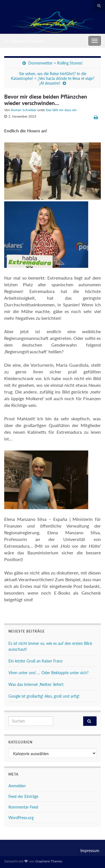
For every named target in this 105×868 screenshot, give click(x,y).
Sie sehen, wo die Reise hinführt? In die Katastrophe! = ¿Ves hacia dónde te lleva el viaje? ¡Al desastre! (53, 78)
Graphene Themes (49, 861)
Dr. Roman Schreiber (24, 41)
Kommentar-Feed (23, 807)
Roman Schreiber (24, 110)
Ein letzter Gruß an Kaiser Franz (35, 661)
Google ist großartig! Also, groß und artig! (44, 696)
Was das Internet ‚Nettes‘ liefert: (36, 684)
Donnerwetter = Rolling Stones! (55, 63)
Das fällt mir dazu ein (61, 110)
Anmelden (17, 786)
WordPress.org (21, 818)
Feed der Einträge (23, 796)
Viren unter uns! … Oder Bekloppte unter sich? (48, 673)
